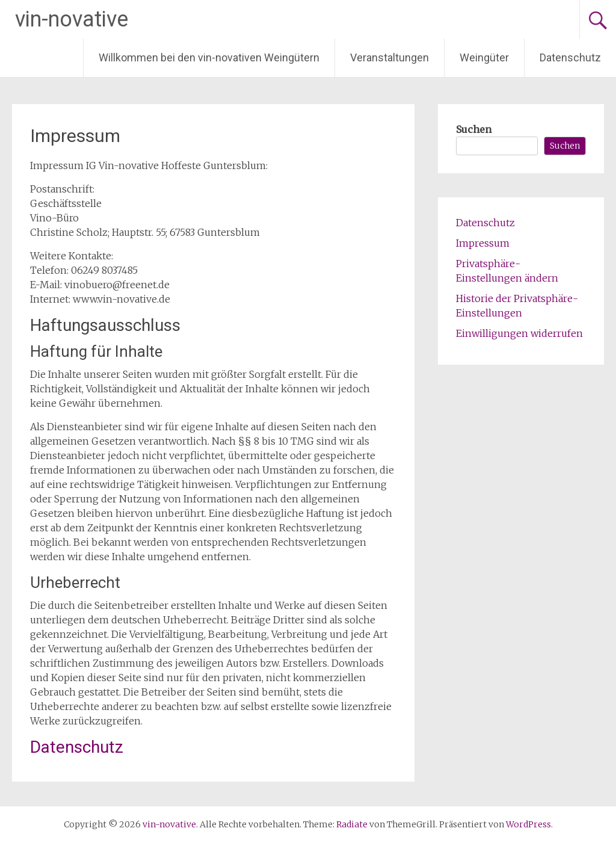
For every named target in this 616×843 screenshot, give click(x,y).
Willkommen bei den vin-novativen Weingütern (209, 57)
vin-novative (72, 19)
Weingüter (484, 57)
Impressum (483, 243)
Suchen (474, 129)
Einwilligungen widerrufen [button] (519, 333)
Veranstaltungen (390, 57)
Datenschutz (570, 57)
